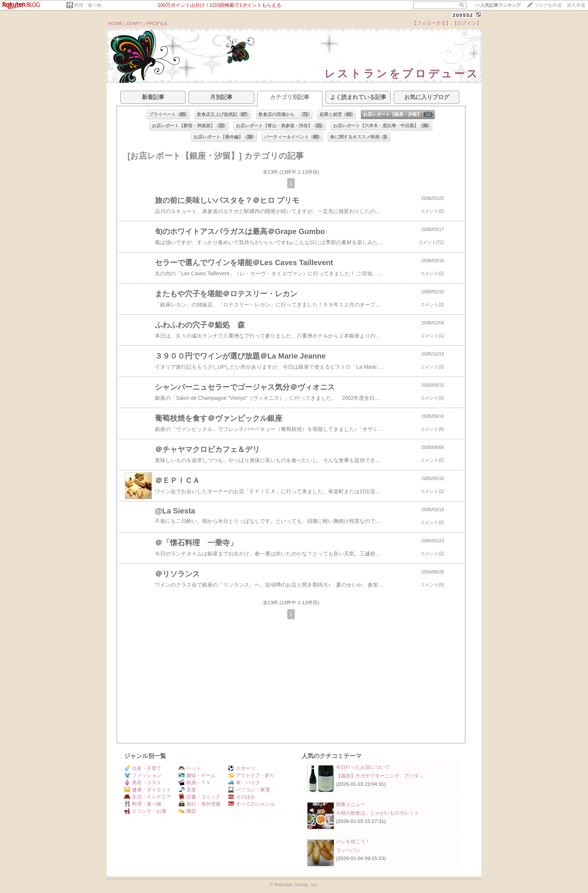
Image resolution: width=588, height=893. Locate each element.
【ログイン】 (467, 23)
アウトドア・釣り (251, 775)
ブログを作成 (548, 5)
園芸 (187, 811)
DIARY (135, 23)
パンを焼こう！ (353, 841)
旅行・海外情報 (199, 804)
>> (498, 5)
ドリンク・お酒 (145, 811)
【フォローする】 (431, 23)
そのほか (242, 797)
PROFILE (157, 23)
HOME (115, 23)
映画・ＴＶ (195, 783)
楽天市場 (576, 5)
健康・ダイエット (148, 790)
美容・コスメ (143, 783)
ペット (190, 768)
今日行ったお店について (363, 767)
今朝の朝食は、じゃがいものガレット (377, 813)
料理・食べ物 (88, 5)
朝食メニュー (351, 804)
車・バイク (244, 783)
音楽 (187, 790)
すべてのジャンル (251, 804)
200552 (463, 15)
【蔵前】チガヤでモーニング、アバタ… (380, 776)
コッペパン (348, 850)
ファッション (143, 775)
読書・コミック (199, 797)
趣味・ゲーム (197, 775)
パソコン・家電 (249, 790)
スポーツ (242, 768)
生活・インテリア (148, 797)
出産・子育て (143, 768)
